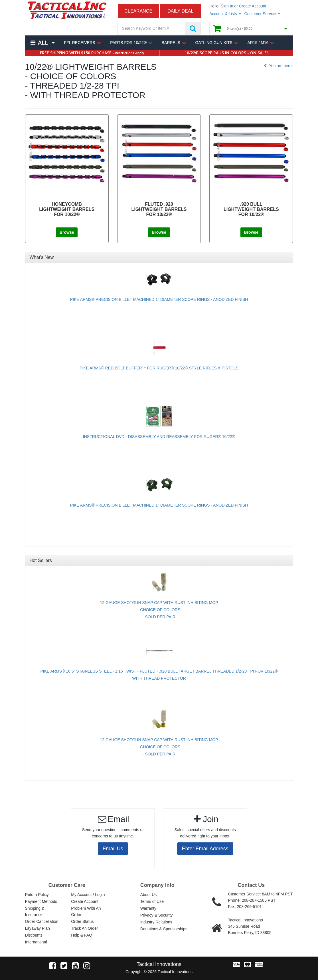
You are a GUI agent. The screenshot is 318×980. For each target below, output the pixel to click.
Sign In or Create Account (244, 6)
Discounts (34, 935)
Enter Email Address (205, 849)
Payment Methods (41, 901)
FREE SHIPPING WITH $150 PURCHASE (92, 53)
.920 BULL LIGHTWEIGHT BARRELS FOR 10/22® (251, 209)
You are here (277, 66)
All (43, 42)
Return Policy (37, 895)
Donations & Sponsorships (164, 929)
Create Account (85, 901)
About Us (149, 895)
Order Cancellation (42, 921)
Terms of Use (152, 901)
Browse (67, 232)
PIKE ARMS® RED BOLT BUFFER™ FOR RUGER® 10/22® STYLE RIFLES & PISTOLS (159, 368)
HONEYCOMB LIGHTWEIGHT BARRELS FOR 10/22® (67, 209)
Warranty (148, 908)
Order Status (82, 921)
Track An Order (84, 928)
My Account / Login (88, 895)
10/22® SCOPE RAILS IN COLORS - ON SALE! (226, 53)
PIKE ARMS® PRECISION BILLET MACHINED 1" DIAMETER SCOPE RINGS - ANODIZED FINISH (159, 299)
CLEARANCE (138, 11)
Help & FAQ (82, 935)
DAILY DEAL (180, 11)
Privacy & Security (157, 915)
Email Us (113, 849)
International (36, 942)
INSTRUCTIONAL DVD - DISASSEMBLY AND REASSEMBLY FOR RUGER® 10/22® (159, 437)
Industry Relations (156, 922)
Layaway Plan (38, 928)
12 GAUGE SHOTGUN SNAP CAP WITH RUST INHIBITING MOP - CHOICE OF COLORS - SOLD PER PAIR (159, 610)
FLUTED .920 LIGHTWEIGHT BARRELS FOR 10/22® (159, 209)
